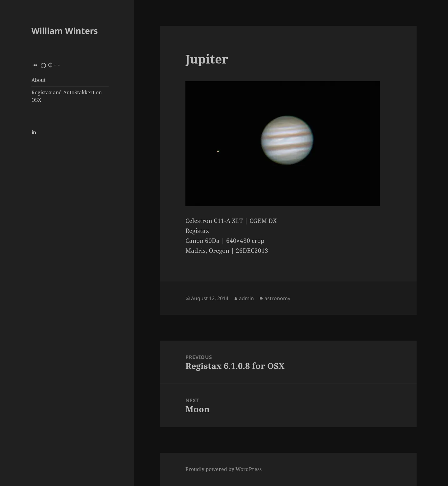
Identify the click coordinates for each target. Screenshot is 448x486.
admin (246, 298)
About (39, 80)
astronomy (277, 298)
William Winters (65, 31)
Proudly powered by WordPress (224, 469)
